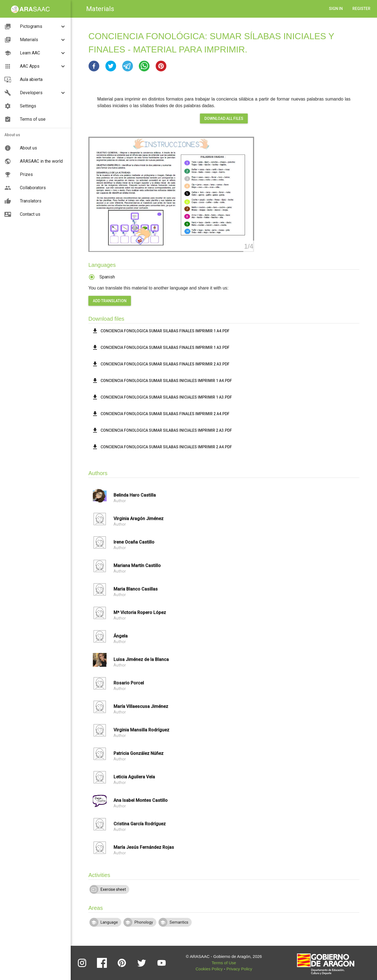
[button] (94, 66)
